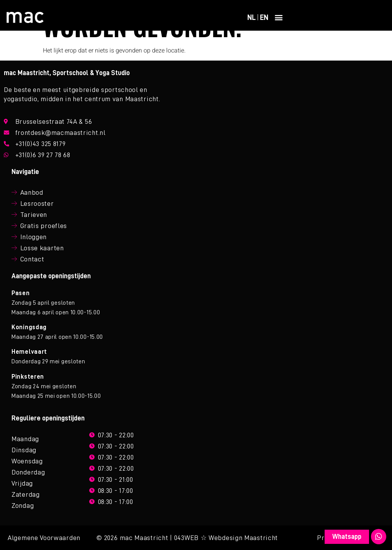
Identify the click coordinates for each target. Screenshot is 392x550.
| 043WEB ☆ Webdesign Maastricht (224, 538)
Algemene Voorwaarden (44, 538)
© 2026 (107, 538)
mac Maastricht (144, 538)
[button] (279, 17)
